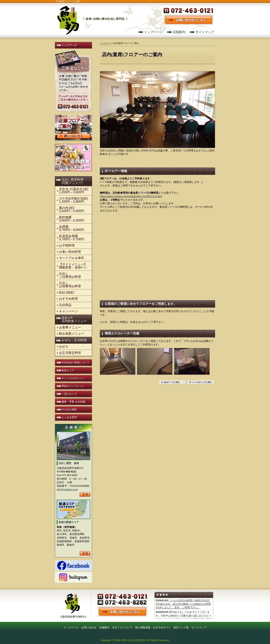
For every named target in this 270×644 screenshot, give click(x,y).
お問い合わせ (89, 627)
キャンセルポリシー (73, 378)
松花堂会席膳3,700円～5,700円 (72, 238)
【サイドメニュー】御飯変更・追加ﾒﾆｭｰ (73, 266)
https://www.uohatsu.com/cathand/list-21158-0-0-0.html (131, 196)
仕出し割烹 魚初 (92, 16)
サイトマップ (205, 32)
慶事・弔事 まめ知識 (73, 402)
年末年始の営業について (76, 363)
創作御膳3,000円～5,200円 (72, 219)
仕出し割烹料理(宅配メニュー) (72, 181)
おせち (64, 346)
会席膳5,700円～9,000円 (72, 228)
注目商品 (65, 305)
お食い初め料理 (70, 252)
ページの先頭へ (201, 382)
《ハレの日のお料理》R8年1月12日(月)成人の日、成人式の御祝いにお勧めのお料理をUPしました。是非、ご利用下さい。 (183, 604)
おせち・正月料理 (74, 340)
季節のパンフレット (73, 386)
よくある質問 (69, 417)
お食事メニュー (70, 327)
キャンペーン (68, 311)
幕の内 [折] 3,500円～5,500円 (72, 209)
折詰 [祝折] (67, 292)
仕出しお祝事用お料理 (70, 285)
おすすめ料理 (68, 299)
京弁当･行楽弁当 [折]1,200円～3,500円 (74, 191)
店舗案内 (179, 32)
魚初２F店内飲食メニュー (74, 319)
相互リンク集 (181, 627)
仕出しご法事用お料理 (70, 275)
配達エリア (68, 370)
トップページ (153, 32)
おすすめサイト (162, 627)
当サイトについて (122, 627)
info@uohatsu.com (67, 489)
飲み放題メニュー (72, 334)
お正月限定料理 (70, 353)
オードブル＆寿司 (72, 258)
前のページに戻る (172, 382)
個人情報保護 (143, 627)
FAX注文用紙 (69, 410)
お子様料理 (67, 245)
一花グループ (69, 394)
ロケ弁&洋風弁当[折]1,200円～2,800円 (73, 200)
